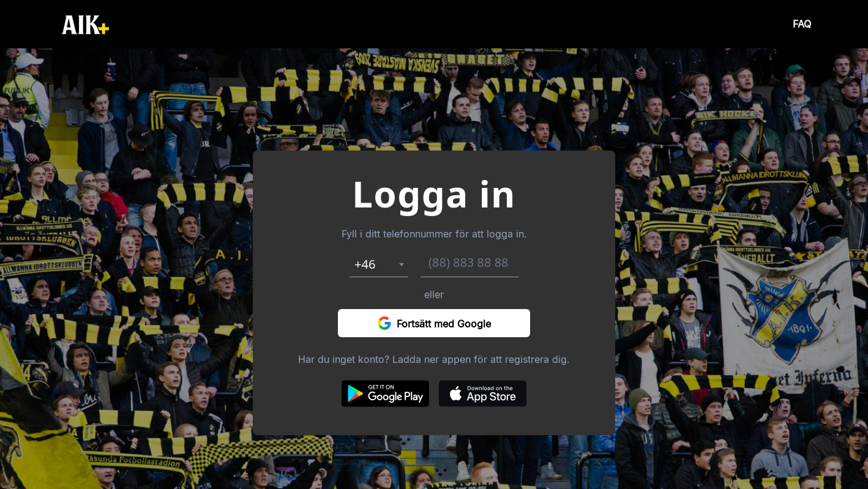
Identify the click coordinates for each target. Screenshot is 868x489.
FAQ (802, 24)
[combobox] (379, 264)
